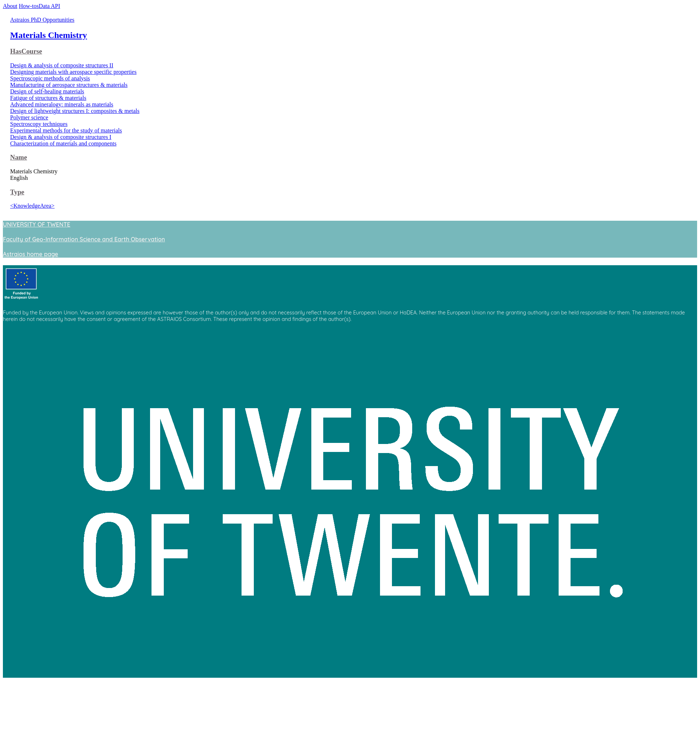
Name (19, 157)
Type (17, 192)
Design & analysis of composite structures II (62, 65)
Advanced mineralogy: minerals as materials (62, 104)
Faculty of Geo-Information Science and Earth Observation (84, 239)
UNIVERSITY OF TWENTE (37, 224)
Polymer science (29, 117)
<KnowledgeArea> (32, 206)
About (10, 6)
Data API (49, 6)
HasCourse (26, 51)
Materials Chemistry (49, 35)
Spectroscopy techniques (39, 124)
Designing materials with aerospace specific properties (73, 72)
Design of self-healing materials (47, 91)
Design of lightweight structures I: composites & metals (75, 111)
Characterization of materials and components (63, 143)
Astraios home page (31, 254)
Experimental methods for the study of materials (66, 130)
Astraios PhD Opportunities (42, 20)
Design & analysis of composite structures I (61, 137)
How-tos (29, 6)
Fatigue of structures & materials (48, 98)
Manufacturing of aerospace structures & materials (69, 85)
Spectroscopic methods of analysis (50, 78)
